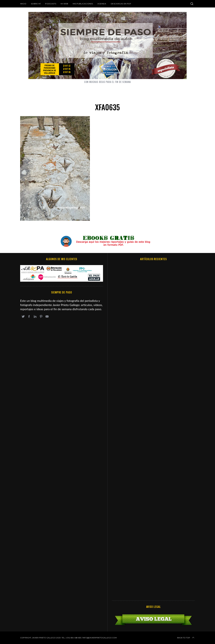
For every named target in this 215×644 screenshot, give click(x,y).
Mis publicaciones (83, 4)
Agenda (102, 4)
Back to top (186, 638)
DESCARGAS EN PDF (121, 4)
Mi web (64, 4)
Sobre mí (36, 4)
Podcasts (51, 4)
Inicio (23, 4)
